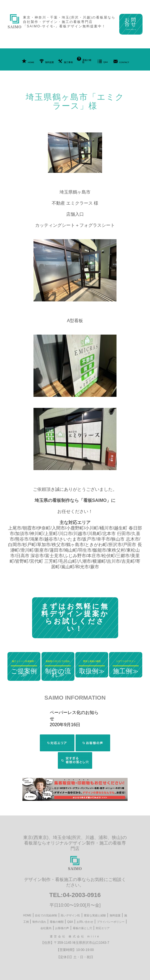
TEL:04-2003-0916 (75, 895)
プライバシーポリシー (111, 922)
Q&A (103, 62)
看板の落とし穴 (82, 928)
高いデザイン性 (70, 915)
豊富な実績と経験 (95, 915)
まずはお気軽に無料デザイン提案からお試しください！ (75, 617)
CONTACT (121, 62)
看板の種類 (84, 60)
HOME (28, 61)
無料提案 (47, 61)
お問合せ (131, 24)
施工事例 (65, 61)
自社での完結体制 (46, 915)
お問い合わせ (85, 922)
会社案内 (46, 928)
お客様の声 (62, 928)
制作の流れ (39, 922)
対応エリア (103, 928)
